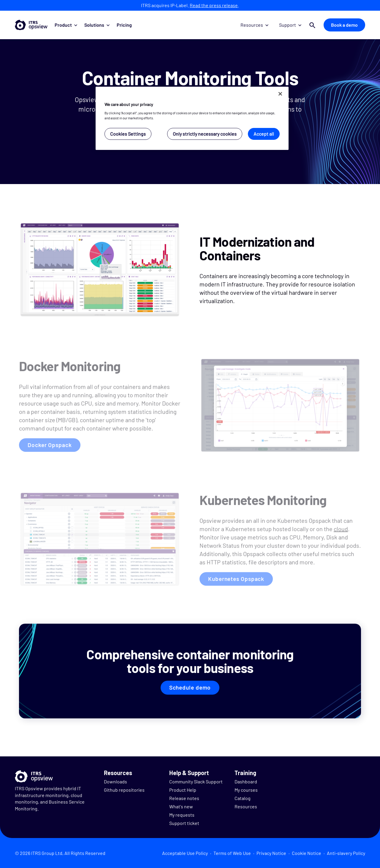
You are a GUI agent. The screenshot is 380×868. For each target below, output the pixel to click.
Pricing (124, 25)
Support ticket (184, 823)
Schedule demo (190, 687)
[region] (192, 118)
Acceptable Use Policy (185, 853)
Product (66, 25)
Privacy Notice (271, 853)
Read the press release (214, 5)
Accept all (264, 134)
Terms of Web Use (232, 853)
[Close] (280, 94)
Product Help (183, 790)
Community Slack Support (196, 781)
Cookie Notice (307, 853)
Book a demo (344, 25)
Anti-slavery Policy (346, 853)
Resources (254, 25)
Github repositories (124, 790)
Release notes (184, 798)
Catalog (243, 798)
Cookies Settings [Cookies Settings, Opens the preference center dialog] (128, 134)
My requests (182, 815)
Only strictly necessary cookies (205, 134)
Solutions (97, 25)
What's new (181, 806)
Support (290, 25)
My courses (246, 790)
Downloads (115, 781)
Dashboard (246, 781)
